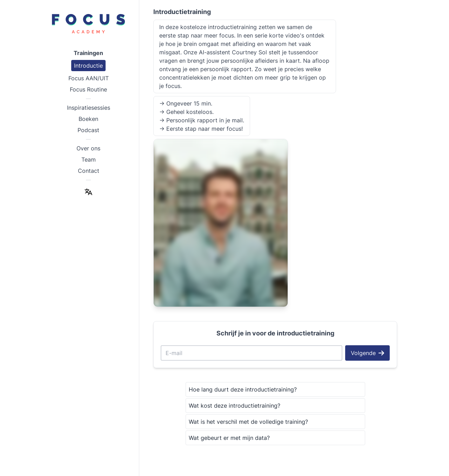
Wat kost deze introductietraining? (234, 406)
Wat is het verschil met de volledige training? (248, 422)
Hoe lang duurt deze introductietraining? (243, 389)
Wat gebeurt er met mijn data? (229, 438)
